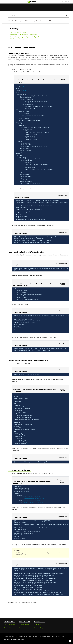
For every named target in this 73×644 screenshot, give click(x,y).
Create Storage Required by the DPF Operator (25, 37)
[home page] (32, 2)
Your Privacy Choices (17, 635)
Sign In (67, 2)
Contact (63, 635)
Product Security (55, 635)
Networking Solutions (42, 21)
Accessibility (36, 635)
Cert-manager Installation (18, 32)
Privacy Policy (8, 635)
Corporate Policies (45, 635)
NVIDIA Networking (30, 21)
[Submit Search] (66, 15)
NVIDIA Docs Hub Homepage (15, 21)
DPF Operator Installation (56, 21)
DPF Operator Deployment (18, 39)
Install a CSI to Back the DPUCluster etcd (24, 35)
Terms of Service (28, 635)
